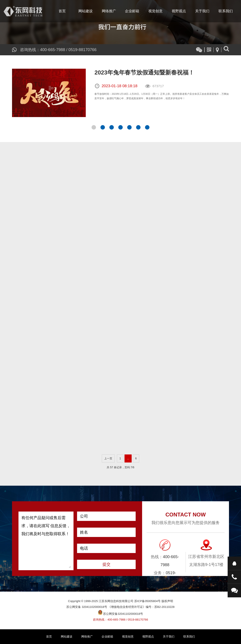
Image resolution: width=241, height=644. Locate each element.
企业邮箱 (132, 11)
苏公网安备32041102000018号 (121, 614)
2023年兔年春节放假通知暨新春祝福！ (144, 72)
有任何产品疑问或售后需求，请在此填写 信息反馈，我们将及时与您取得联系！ (46, 541)
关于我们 (202, 11)
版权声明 (167, 601)
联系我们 (226, 11)
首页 (62, 11)
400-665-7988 (53, 50)
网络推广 (109, 11)
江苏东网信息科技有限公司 (23, 11)
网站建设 (86, 11)
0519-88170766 (82, 50)
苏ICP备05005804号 (147, 601)
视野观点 (179, 11)
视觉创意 (155, 11)
